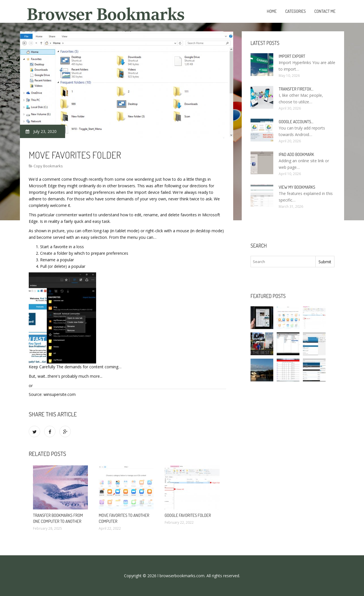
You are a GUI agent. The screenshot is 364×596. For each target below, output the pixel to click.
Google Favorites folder (188, 515)
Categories (295, 11)
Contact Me (325, 11)
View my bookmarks (297, 187)
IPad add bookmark (296, 154)
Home (272, 11)
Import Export (292, 56)
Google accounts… (296, 122)
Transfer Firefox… (296, 89)
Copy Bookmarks (48, 166)
